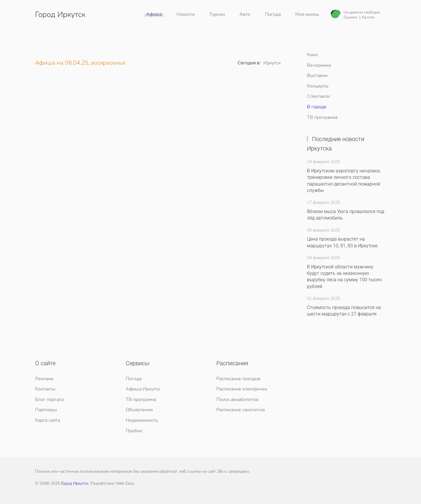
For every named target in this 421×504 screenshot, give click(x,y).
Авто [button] (245, 14)
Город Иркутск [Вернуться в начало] (60, 14)
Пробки (134, 431)
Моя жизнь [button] (307, 14)
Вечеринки (319, 65)
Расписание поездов (238, 379)
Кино (312, 55)
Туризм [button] (217, 14)
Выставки (317, 76)
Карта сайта (48, 420)
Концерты (318, 86)
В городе (317, 107)
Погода (273, 14)
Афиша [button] (154, 14)
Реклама (44, 379)
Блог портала (49, 400)
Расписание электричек (242, 389)
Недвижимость (142, 420)
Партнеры (46, 410)
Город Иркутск (75, 483)
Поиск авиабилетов (237, 400)
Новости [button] (186, 14)
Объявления (139, 410)
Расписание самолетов (241, 410)
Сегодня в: (249, 63)
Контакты (45, 389)
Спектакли (318, 96)
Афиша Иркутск (143, 389)
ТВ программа (322, 117)
